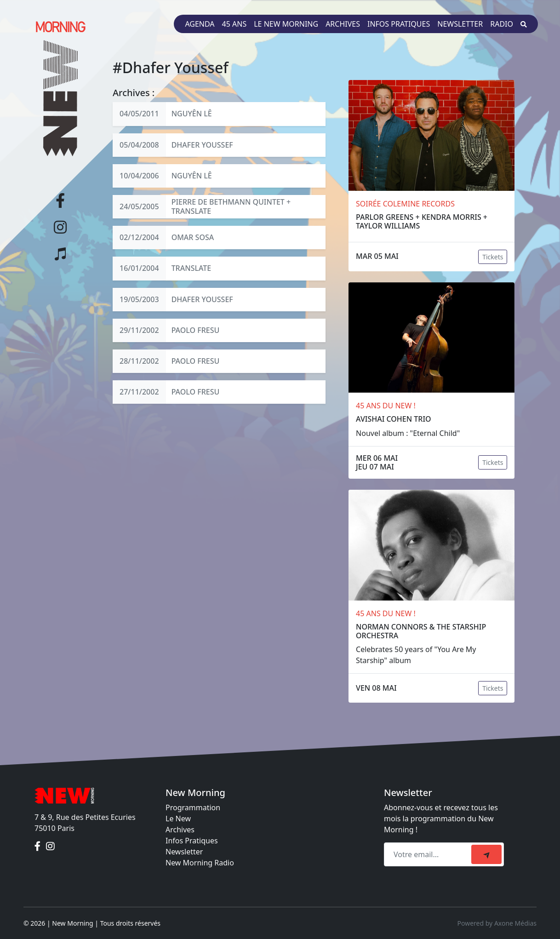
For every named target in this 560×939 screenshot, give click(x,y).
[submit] (486, 854)
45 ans (234, 24)
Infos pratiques (399, 24)
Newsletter (460, 24)
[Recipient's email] (429, 854)
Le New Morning (286, 24)
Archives (343, 24)
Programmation (193, 807)
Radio (502, 24)
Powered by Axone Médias (497, 923)
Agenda (200, 24)
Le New (178, 819)
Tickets (493, 257)
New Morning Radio (200, 863)
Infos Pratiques (192, 841)
